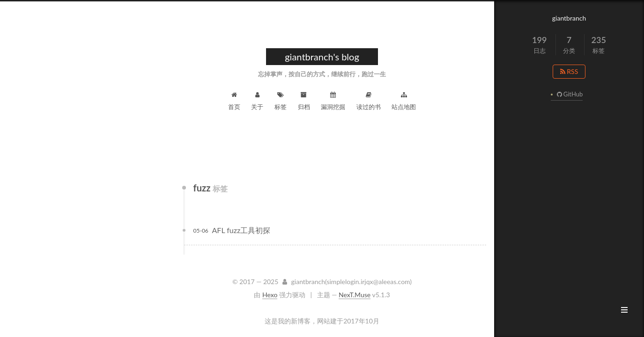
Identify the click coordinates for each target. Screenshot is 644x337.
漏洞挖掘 (333, 101)
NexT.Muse (355, 295)
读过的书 (369, 101)
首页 (234, 101)
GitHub (569, 94)
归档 (304, 101)
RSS (569, 71)
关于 (257, 101)
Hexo (270, 295)
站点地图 (404, 101)
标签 (281, 101)
